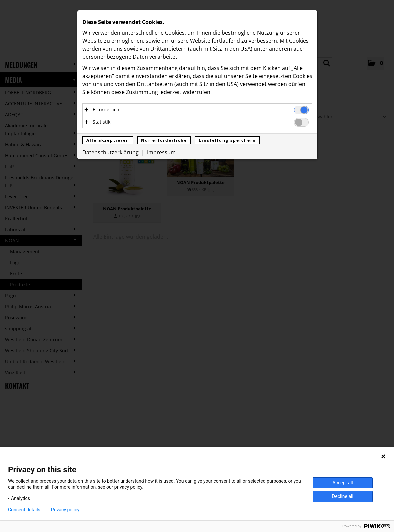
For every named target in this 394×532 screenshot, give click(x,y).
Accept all (343, 483)
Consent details (24, 510)
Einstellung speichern (227, 140)
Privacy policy (65, 510)
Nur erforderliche (164, 140)
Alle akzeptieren (108, 140)
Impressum (161, 152)
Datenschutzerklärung (110, 152)
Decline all (343, 496)
